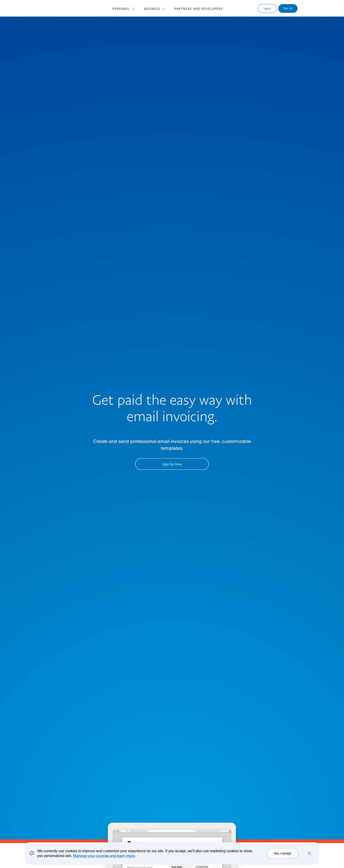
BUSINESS (152, 9)
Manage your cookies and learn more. (104, 856)
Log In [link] (267, 8)
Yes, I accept (282, 853)
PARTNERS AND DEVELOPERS (199, 9)
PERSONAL (121, 9)
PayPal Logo (62, 8)
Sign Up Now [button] (172, 464)
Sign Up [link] (288, 8)
